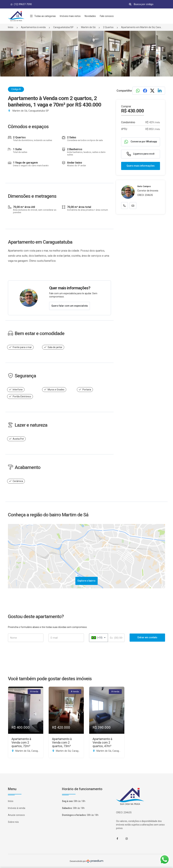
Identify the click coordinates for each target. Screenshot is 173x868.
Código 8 (16, 89)
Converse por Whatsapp (141, 142)
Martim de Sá (88, 27)
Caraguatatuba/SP (63, 27)
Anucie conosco (16, 815)
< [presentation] (3, 56)
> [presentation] (170, 56)
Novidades (90, 16)
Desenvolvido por (86, 861)
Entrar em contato (147, 637)
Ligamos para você (141, 154)
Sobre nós (13, 822)
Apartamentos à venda (33, 27)
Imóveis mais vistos (70, 16)
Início (11, 27)
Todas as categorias (43, 16)
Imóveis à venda (17, 808)
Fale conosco (107, 16)
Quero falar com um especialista (70, 306)
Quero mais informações (141, 166)
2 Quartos (108, 27)
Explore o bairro (86, 581)
